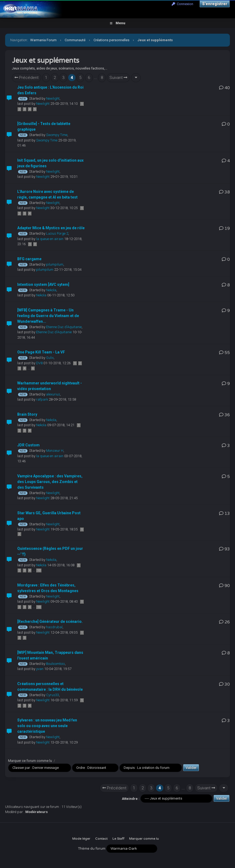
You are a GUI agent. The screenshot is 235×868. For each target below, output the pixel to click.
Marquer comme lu (144, 839)
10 (39, 570)
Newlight (53, 98)
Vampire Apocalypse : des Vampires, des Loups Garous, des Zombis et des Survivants (50, 482)
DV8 (39, 363)
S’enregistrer (215, 4)
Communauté (75, 40)
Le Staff (118, 839)
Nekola (51, 290)
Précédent (27, 78)
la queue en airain (50, 239)
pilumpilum (55, 264)
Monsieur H (55, 451)
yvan (40, 669)
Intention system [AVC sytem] (43, 284)
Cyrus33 (53, 695)
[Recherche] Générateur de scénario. (50, 622)
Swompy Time (57, 135)
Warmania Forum (43, 40)
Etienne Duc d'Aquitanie (64, 327)
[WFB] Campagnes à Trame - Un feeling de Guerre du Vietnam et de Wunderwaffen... (48, 316)
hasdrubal (54, 627)
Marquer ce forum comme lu (30, 761)
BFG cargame (29, 259)
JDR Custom (28, 445)
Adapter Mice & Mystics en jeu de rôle (51, 228)
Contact (101, 839)
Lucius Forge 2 (57, 233)
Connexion (182, 4)
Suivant (118, 78)
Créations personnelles (111, 40)
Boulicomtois (56, 664)
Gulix (50, 358)
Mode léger (81, 839)
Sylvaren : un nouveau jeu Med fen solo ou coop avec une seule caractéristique (47, 726)
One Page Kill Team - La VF (41, 352)
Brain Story (27, 414)
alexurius (53, 394)
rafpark (42, 399)
